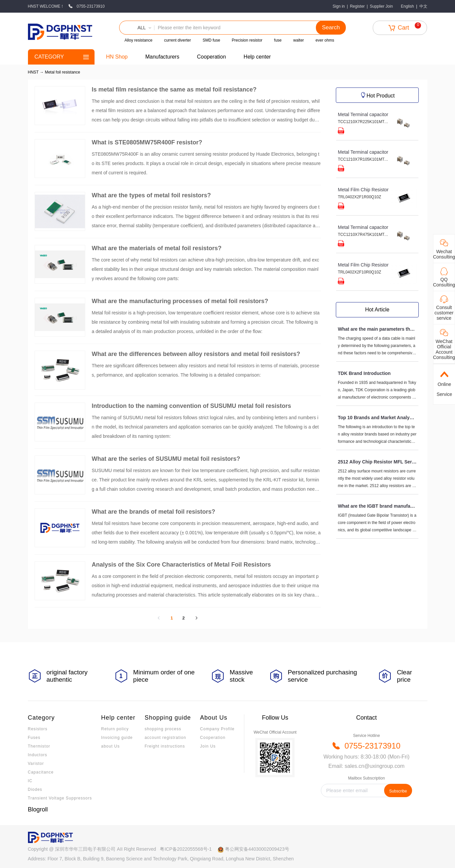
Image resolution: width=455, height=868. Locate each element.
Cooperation (212, 57)
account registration (165, 738)
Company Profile (217, 729)
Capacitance (41, 772)
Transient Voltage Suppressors (60, 798)
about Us (111, 746)
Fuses (34, 738)
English (407, 6)
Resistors (38, 729)
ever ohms (325, 40)
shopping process (163, 729)
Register (357, 6)
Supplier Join (381, 6)
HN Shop (117, 57)
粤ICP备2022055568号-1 (186, 849)
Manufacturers (162, 57)
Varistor (36, 764)
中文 (423, 6)
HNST (33, 72)
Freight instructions (165, 746)
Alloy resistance (138, 40)
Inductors (38, 755)
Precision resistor (247, 40)
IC (30, 781)
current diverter (178, 40)
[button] (137, 28)
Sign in (339, 6)
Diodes (35, 789)
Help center (257, 57)
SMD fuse (212, 40)
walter (299, 40)
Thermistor (39, 746)
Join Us (208, 746)
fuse (278, 40)
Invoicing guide (117, 738)
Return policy (115, 729)
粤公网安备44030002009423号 (257, 849)
